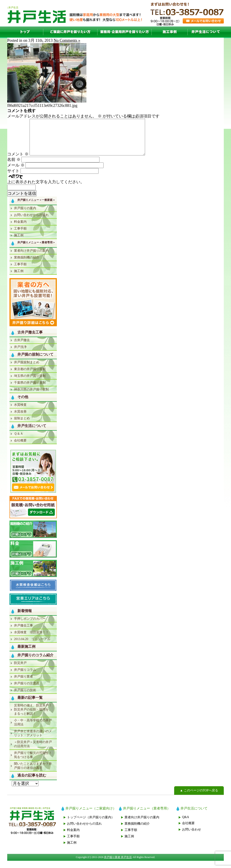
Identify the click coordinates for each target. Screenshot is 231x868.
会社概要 (20, 448)
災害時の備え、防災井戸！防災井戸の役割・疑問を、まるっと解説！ (33, 717)
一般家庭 (70, 32)
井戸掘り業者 (23, 684)
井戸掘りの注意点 (27, 691)
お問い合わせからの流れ (31, 222)
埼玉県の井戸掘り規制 (30, 383)
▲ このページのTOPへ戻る (199, 798)
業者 (125, 32)
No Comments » (67, 40)
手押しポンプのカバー (30, 626)
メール (16, 172)
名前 (14, 167)
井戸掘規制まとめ (27, 369)
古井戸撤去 (22, 347)
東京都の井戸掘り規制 (30, 376)
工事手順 (20, 236)
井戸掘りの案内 (25, 215)
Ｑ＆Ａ (19, 441)
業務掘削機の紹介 (27, 265)
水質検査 (20, 412)
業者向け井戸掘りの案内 (31, 258)
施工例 (170, 32)
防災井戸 (20, 670)
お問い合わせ (192, 837)
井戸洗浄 (20, 354)
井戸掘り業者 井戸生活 (118, 864)
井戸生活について (206, 32)
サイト (13, 178)
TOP (25, 32)
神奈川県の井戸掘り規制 (31, 397)
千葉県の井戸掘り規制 (30, 390)
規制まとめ (22, 426)
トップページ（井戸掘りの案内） (91, 825)
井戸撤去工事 (23, 633)
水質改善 (20, 419)
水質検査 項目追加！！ (31, 639)
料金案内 (20, 229)
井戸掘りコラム (25, 677)
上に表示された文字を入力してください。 (46, 189)
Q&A (186, 824)
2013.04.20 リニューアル (32, 646)
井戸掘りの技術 (25, 697)
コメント (18, 161)
